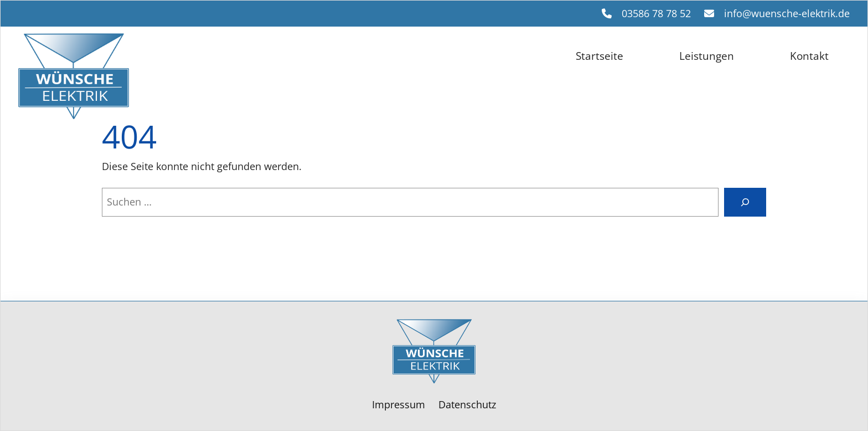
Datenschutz (467, 404)
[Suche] (745, 202)
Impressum (399, 404)
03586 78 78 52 (656, 13)
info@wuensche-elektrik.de (787, 13)
